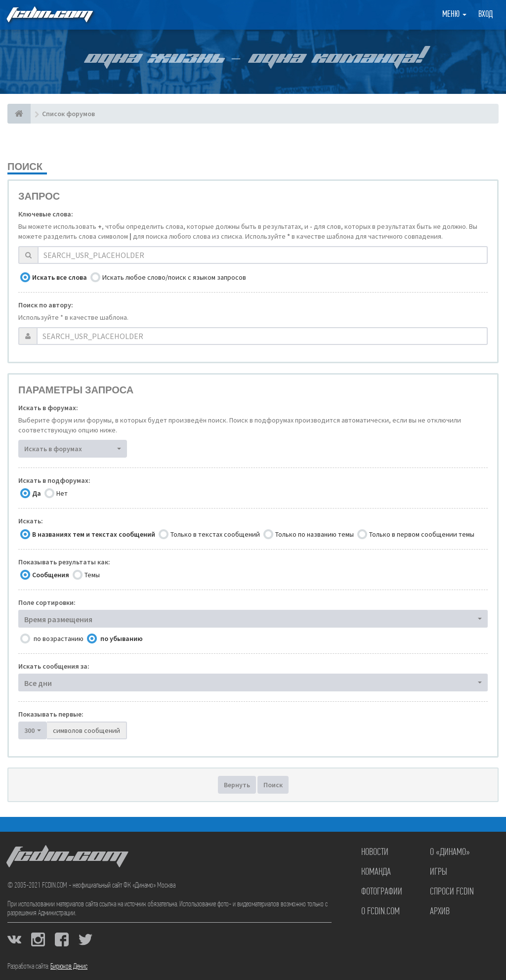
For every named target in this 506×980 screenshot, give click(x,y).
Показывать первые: (51, 714)
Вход (485, 15)
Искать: (31, 521)
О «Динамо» (450, 852)
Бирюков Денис (69, 967)
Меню (454, 15)
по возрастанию (59, 639)
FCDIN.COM (49, 15)
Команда (376, 872)
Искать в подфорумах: (54, 480)
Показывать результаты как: (64, 562)
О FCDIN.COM (380, 912)
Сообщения (51, 575)
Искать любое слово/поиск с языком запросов (174, 277)
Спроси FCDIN (452, 892)
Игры (439, 872)
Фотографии (382, 892)
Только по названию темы (315, 534)
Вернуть (237, 785)
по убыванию (122, 639)
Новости (375, 852)
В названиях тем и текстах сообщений (94, 534)
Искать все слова (60, 277)
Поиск (273, 785)
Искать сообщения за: (54, 666)
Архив (440, 912)
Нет (62, 493)
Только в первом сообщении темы (422, 534)
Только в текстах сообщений (215, 534)
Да (37, 493)
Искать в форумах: (48, 408)
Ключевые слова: (46, 214)
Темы (92, 575)
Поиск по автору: (46, 305)
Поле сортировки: (47, 602)
